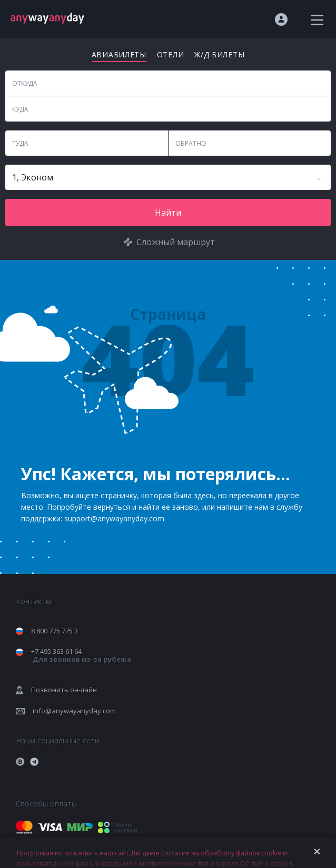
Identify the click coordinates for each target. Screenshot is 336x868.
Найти (168, 213)
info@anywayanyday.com (74, 711)
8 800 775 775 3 (55, 631)
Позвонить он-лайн (64, 690)
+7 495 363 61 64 (81, 655)
